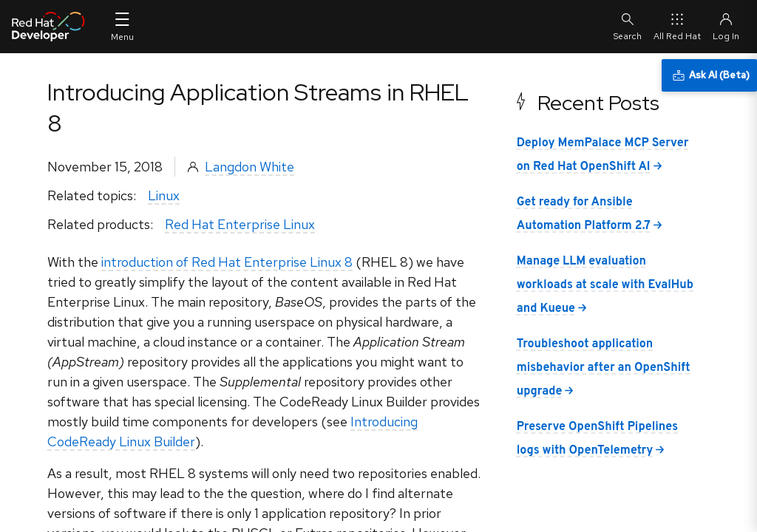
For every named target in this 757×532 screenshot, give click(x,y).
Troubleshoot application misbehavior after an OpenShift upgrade (604, 368)
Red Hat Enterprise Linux (240, 224)
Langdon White (249, 167)
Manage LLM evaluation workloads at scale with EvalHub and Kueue (605, 285)
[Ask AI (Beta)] (709, 75)
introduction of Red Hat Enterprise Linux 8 (227, 262)
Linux (164, 195)
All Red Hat (677, 26)
